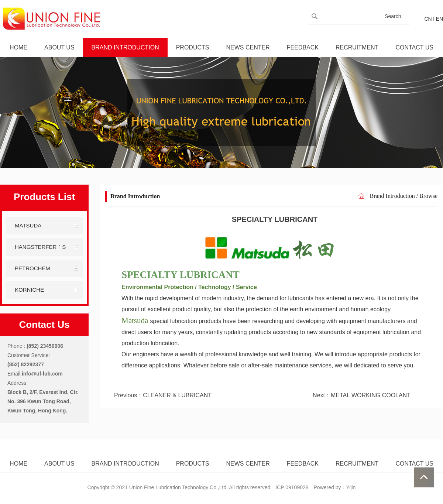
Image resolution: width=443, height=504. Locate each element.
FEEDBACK (303, 47)
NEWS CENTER (248, 47)
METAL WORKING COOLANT (371, 395)
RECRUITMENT (357, 47)
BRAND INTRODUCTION (125, 47)
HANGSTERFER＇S (40, 247)
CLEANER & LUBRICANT (177, 395)
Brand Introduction (392, 196)
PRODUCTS (193, 47)
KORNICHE (29, 290)
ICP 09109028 (292, 487)
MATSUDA (28, 225)
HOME (18, 47)
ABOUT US (59, 47)
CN (428, 19)
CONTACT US (414, 47)
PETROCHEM (32, 268)
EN (439, 19)
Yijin (351, 487)
